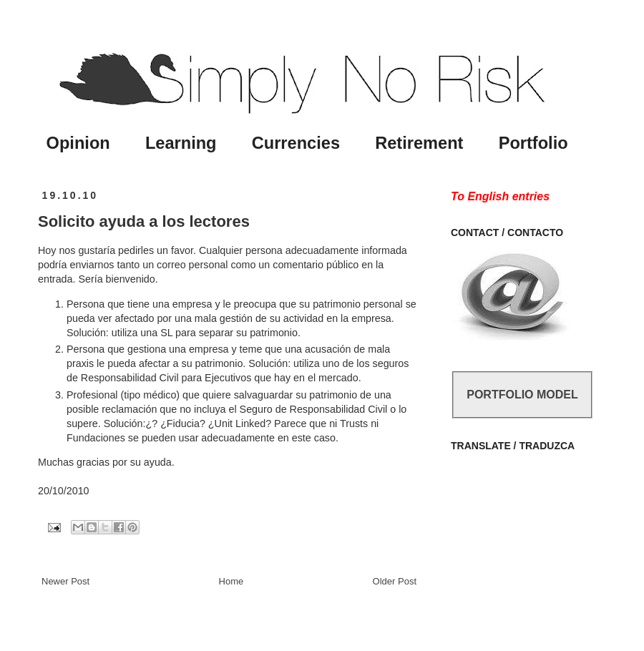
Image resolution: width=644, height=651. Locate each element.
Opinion (78, 143)
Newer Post (65, 581)
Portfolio (533, 143)
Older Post (395, 581)
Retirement (419, 143)
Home (231, 581)
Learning (181, 143)
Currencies (296, 143)
